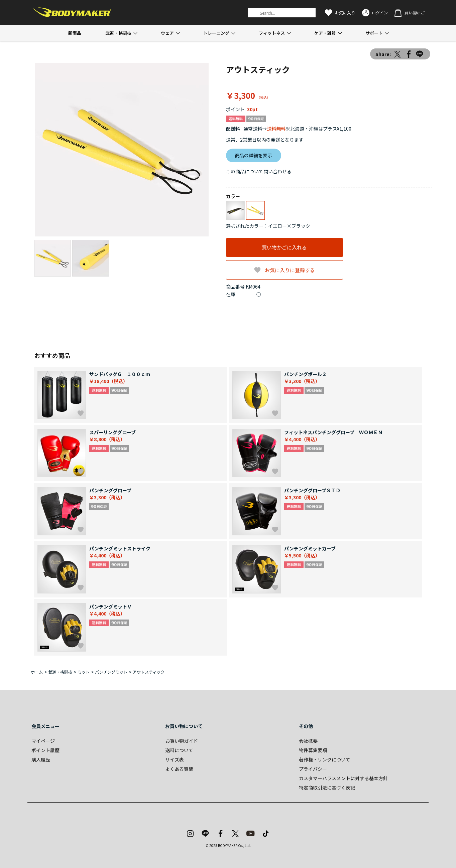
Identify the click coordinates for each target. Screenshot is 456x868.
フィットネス (272, 33)
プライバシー (313, 769)
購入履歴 (41, 759)
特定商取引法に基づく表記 (327, 788)
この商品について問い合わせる (259, 171)
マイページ (43, 741)
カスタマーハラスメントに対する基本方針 (343, 778)
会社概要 (308, 741)
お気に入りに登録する (290, 270)
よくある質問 (179, 769)
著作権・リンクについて (325, 759)
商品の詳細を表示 (253, 155)
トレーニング (216, 33)
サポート (374, 33)
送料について (179, 750)
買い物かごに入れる (284, 247)
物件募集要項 (313, 750)
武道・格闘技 (118, 33)
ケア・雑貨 (325, 33)
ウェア (167, 33)
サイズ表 (175, 759)
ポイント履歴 (45, 750)
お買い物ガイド (182, 741)
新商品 (75, 33)
